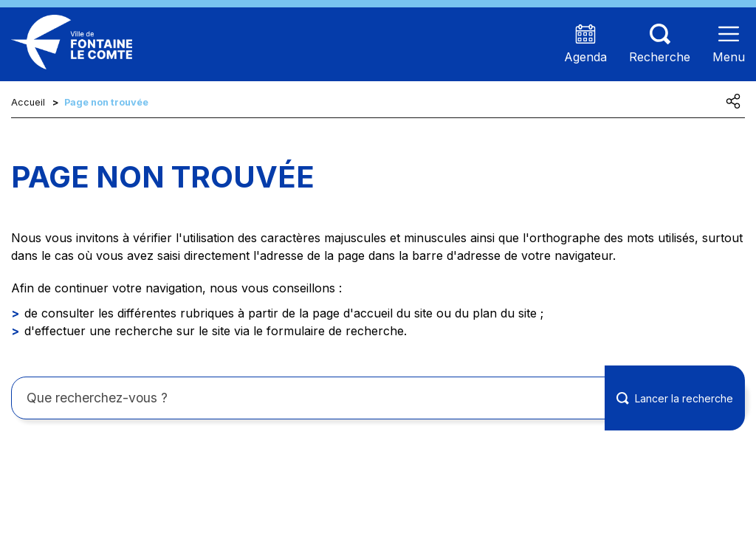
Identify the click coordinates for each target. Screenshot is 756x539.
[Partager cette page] (733, 101)
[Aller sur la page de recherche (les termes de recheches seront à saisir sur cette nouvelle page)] (660, 45)
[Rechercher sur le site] (378, 398)
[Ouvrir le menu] (729, 45)
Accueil (28, 102)
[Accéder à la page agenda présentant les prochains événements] (585, 45)
